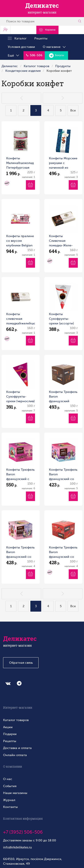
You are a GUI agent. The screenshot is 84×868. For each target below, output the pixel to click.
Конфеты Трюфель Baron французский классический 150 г (63, 397)
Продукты (63, 66)
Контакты (10, 807)
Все (73, 110)
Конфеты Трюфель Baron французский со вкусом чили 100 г (63, 552)
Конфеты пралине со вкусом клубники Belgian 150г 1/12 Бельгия (20, 241)
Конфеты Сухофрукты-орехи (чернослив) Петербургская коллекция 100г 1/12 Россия (20, 397)
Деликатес (10, 66)
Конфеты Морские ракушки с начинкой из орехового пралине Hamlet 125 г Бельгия (63, 163)
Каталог (17, 39)
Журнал (9, 800)
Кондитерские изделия (23, 71)
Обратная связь (21, 663)
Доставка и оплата (17, 748)
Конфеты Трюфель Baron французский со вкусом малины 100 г (20, 552)
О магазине (55, 47)
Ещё (14, 56)
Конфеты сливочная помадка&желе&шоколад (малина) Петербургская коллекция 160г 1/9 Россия (21, 319)
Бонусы (57, 56)
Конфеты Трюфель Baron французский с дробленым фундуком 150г (20, 475)
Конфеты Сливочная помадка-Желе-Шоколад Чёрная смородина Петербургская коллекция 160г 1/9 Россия (62, 241)
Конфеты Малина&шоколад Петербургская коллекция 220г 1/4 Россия (20, 163)
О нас (8, 779)
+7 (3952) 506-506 (23, 832)
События (10, 786)
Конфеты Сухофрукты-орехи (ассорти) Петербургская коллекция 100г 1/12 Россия (61, 319)
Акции (8, 727)
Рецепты (41, 38)
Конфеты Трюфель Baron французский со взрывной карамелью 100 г (63, 475)
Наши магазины (15, 793)
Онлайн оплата (15, 755)
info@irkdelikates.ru (18, 847)
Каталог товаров (36, 66)
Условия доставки (21, 47)
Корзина (47, 30)
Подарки (10, 734)
